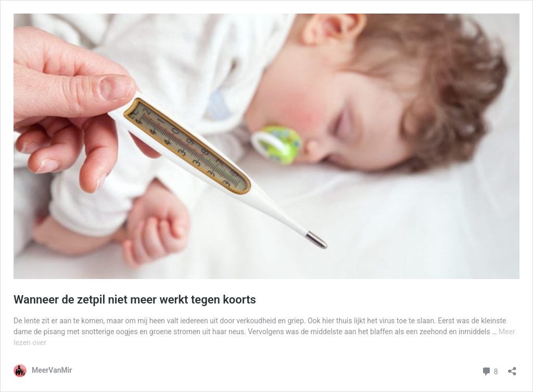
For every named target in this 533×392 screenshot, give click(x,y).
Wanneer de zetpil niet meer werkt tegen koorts (135, 300)
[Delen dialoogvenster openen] (512, 368)
